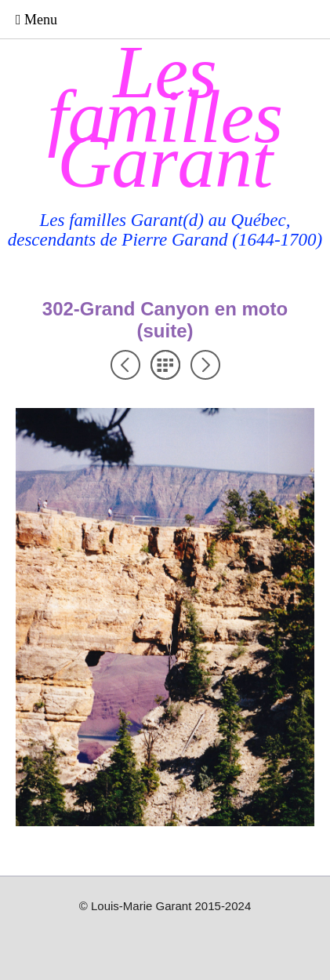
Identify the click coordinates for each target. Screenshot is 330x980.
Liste (165, 365)
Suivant (205, 365)
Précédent (125, 365)
